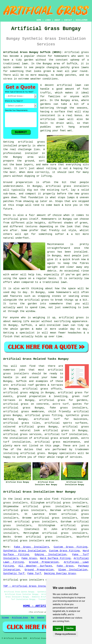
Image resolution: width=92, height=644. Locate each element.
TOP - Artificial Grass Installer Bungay (33, 586)
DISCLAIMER (81, 20)
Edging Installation (51, 555)
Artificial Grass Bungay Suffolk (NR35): (33, 52)
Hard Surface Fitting (55, 558)
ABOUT (57, 20)
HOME (39, 20)
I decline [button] (70, 628)
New (33, 618)
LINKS (48, 20)
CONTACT (68, 20)
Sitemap (5, 618)
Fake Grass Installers (32, 547)
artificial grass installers (24, 541)
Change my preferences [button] (65, 634)
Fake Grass (29, 558)
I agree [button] (58, 628)
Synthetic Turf (14, 573)
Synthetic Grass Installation (25, 551)
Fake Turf (34, 573)
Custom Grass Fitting (71, 547)
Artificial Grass (20, 618)
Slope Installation (73, 570)
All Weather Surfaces (35, 566)
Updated (41, 618)
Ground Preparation (44, 562)
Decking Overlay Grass (60, 573)
